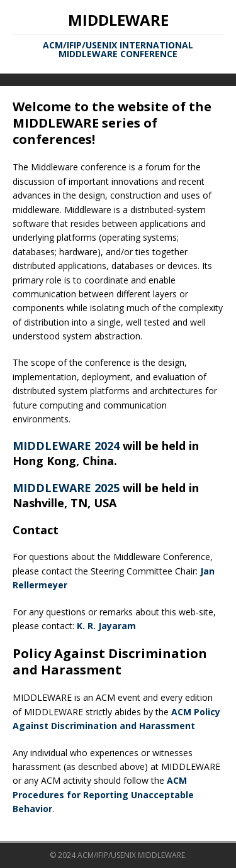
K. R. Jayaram (106, 626)
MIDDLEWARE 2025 (66, 488)
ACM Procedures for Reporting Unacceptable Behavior (103, 794)
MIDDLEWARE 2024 (66, 446)
